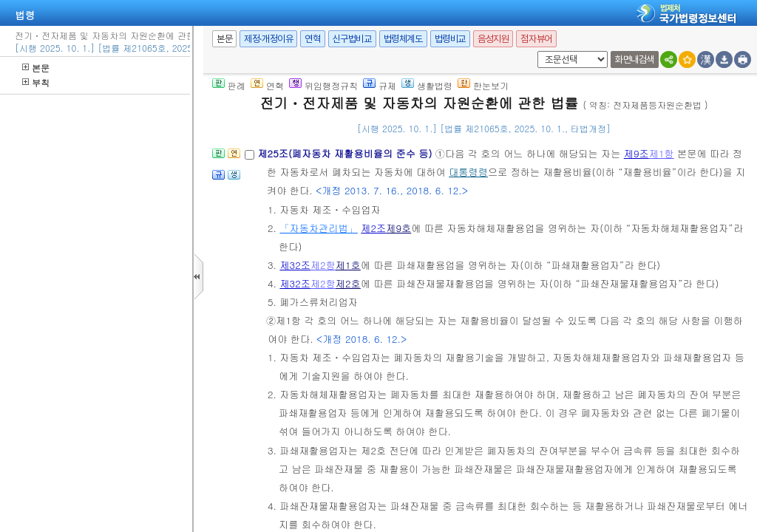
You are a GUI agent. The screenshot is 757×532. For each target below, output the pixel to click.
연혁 (312, 39)
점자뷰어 (536, 39)
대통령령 (468, 172)
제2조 (373, 228)
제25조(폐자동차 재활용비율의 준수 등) (346, 153)
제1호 (348, 265)
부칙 (36, 82)
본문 (36, 68)
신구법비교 (352, 39)
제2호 (348, 283)
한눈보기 (483, 85)
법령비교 (450, 39)
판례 (229, 85)
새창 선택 (535, 51)
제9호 (398, 228)
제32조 (295, 265)
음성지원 (493, 39)
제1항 (662, 153)
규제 (380, 85)
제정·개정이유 (268, 39)
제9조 (637, 153)
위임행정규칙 (323, 85)
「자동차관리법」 (319, 228)
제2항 (323, 265)
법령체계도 (403, 39)
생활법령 (427, 85)
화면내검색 (635, 59)
